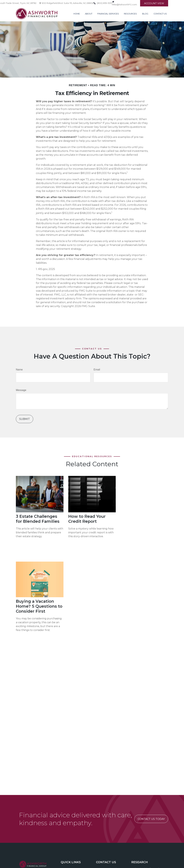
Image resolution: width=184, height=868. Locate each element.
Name (19, 370)
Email (97, 370)
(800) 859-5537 (105, 3)
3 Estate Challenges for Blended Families (38, 519)
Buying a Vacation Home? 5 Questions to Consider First (39, 606)
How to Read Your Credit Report (87, 519)
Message (21, 390)
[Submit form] (25, 419)
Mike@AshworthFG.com (124, 5)
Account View (154, 3)
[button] (77, 14)
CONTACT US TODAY (151, 819)
